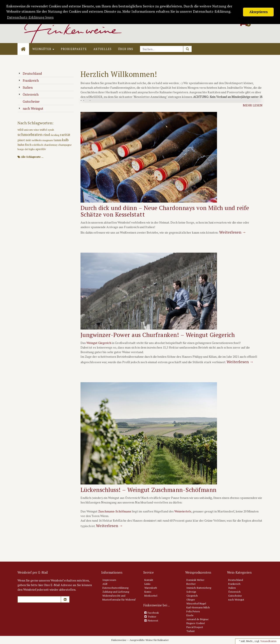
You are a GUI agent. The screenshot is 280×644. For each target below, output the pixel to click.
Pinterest (153, 621)
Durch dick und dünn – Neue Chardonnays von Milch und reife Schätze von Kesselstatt (165, 211)
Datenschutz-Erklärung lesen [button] (30, 17)
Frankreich (29, 80)
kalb (65, 140)
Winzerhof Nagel (196, 603)
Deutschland (30, 73)
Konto (148, 592)
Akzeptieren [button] (258, 12)
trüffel (44, 130)
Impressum (109, 580)
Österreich (29, 94)
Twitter (152, 617)
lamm (58, 140)
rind (47, 135)
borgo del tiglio (26, 149)
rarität (65, 135)
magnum (48, 140)
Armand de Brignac (198, 619)
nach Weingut (31, 108)
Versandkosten (268, 641)
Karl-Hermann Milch (198, 607)
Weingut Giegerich (99, 343)
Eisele (190, 615)
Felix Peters (193, 611)
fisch (29, 145)
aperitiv (41, 149)
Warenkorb (151, 588)
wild (21, 129)
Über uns (126, 49)
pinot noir (25, 140)
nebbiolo (37, 140)
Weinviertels (183, 511)
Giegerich (192, 596)
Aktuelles (102, 49)
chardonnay (51, 145)
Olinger (191, 600)
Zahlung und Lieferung (116, 592)
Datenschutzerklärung (115, 588)
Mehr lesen (253, 105)
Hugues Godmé (196, 623)
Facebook (153, 613)
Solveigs (191, 592)
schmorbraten (30, 134)
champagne (65, 145)
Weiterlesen (233, 232)
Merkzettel (151, 596)
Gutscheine (29, 101)
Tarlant (191, 631)
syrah (51, 130)
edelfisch (38, 145)
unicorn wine (32, 130)
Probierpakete (74, 49)
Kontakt (149, 580)
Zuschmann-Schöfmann (115, 511)
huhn (21, 145)
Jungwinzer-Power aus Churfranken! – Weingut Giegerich (158, 335)
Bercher (191, 584)
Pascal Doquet (195, 627)
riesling (55, 135)
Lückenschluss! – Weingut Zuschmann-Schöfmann (149, 490)
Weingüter (43, 49)
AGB (105, 584)
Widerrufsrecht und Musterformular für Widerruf (119, 598)
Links (147, 584)
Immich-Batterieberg (199, 588)
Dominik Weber (195, 580)
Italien (26, 87)
